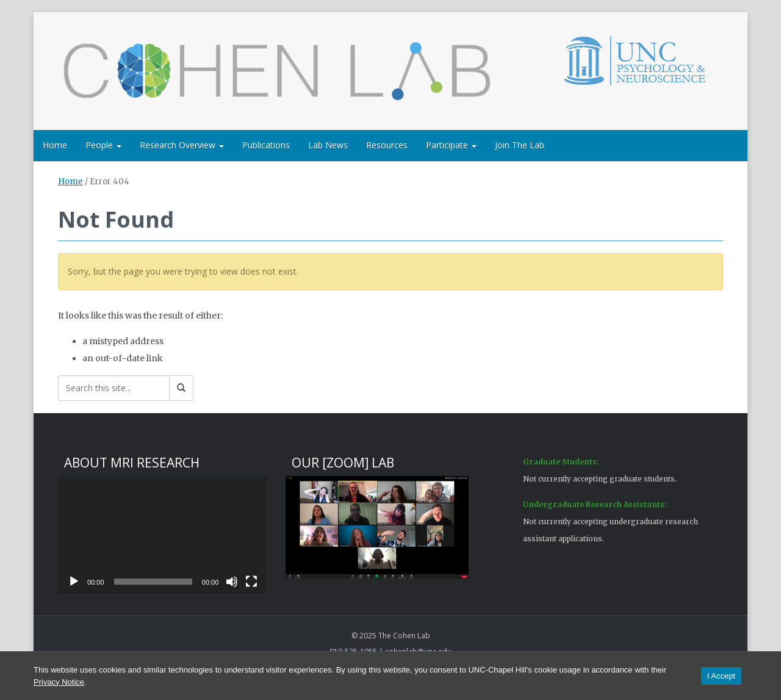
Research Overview (182, 145)
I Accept (721, 676)
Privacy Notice (59, 682)
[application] (163, 535)
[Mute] (232, 582)
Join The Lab (520, 145)
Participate (451, 145)
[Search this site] (114, 388)
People (103, 145)
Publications (266, 145)
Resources (387, 145)
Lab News (328, 145)
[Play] (74, 582)
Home (55, 145)
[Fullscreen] (251, 582)
